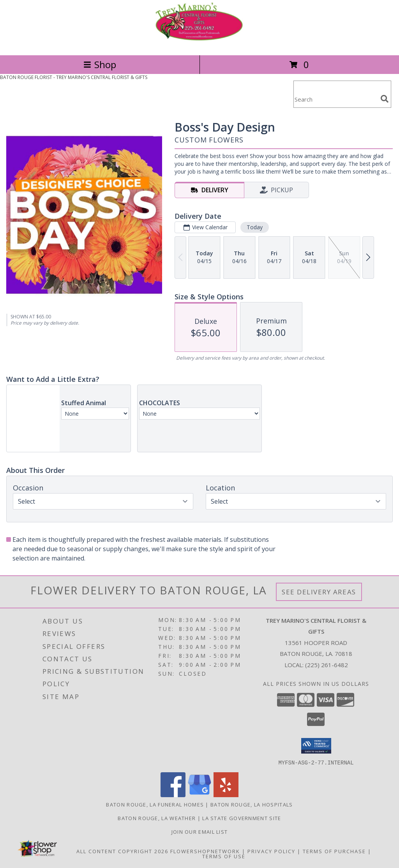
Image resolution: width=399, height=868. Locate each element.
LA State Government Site (242, 818)
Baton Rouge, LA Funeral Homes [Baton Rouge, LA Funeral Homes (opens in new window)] (155, 804)
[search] (385, 99)
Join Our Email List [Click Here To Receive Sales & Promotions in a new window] (200, 831)
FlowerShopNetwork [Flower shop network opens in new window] (205, 851)
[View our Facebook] (173, 795)
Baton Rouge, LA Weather (157, 818)
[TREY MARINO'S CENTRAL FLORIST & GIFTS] (199, 44)
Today (255, 227)
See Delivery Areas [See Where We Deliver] (319, 592)
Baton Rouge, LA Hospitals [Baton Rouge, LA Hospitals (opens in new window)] (252, 804)
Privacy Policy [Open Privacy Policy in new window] (271, 851)
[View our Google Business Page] (199, 795)
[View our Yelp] (226, 795)
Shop (100, 64)
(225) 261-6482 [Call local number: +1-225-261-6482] (327, 665)
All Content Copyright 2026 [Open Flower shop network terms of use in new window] (122, 851)
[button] (316, 746)
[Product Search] (335, 99)
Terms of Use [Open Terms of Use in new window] (224, 856)
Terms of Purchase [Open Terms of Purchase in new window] (334, 851)
